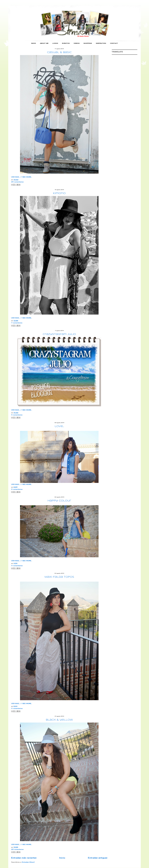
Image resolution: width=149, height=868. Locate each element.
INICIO (34, 43)
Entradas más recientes (24, 858)
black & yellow (59, 720)
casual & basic (59, 52)
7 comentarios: (17, 323)
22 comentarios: (17, 849)
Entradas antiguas (98, 858)
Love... (59, 426)
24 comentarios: (17, 182)
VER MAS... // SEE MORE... (22, 177)
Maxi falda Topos (59, 577)
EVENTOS (66, 43)
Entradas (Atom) (28, 862)
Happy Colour (59, 501)
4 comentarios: (17, 415)
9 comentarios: (17, 489)
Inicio (62, 858)
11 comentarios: (17, 566)
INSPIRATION (101, 43)
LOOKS (55, 43)
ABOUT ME (44, 43)
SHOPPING (88, 43)
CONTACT (114, 43)
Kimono (59, 193)
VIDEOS (77, 43)
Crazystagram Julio (59, 334)
